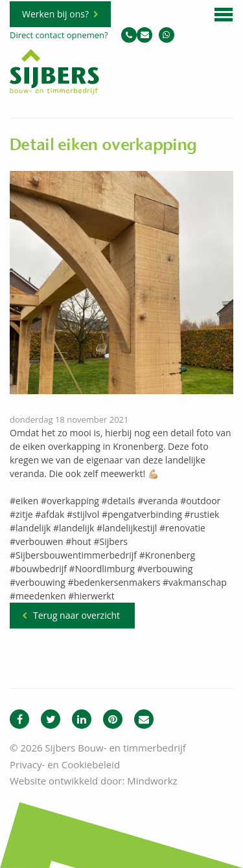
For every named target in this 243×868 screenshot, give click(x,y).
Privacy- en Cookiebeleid (65, 764)
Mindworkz (152, 781)
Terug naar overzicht (76, 615)
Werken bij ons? (55, 14)
